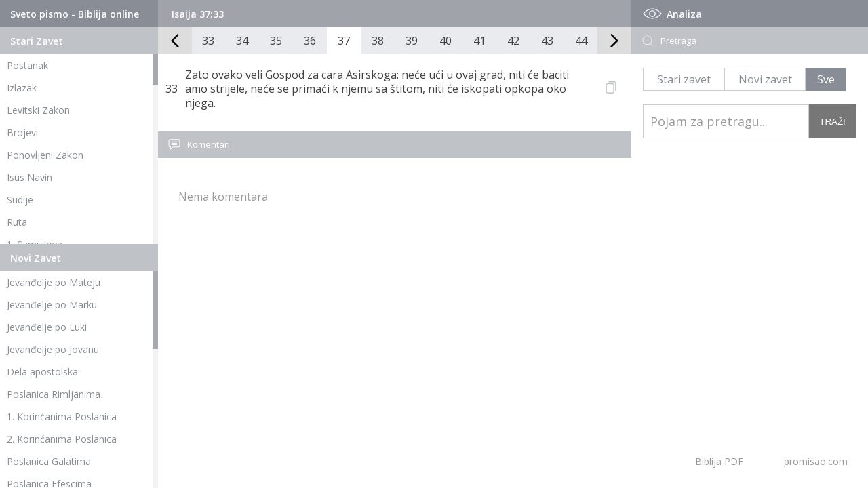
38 (378, 41)
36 (310, 41)
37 (344, 41)
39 (412, 41)
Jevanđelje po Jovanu (53, 349)
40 (446, 41)
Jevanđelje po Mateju (54, 282)
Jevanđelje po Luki (47, 327)
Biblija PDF (719, 461)
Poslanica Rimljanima (54, 394)
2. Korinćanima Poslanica (62, 439)
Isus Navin (29, 177)
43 (547, 41)
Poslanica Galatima (49, 461)
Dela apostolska (42, 372)
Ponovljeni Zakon (45, 155)
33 (208, 41)
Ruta (17, 222)
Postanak (27, 65)
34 (242, 41)
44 (581, 41)
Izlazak (22, 88)
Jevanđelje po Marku (52, 305)
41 (479, 41)
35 (276, 41)
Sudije (20, 200)
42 (513, 41)
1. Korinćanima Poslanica (62, 416)
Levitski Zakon (38, 110)
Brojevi (22, 133)
